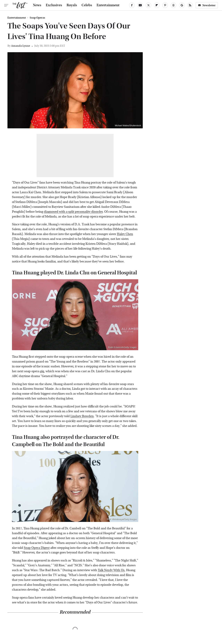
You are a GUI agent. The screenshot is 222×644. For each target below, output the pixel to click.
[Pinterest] (165, 5)
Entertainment (108, 5)
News (37, 5)
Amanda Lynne (21, 46)
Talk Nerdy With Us (111, 570)
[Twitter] (148, 5)
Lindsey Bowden (82, 416)
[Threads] (173, 5)
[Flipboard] (157, 5)
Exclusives (54, 5)
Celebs (87, 5)
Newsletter (207, 5)
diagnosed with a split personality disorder (73, 212)
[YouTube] (140, 5)
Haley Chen (125, 234)
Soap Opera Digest (37, 548)
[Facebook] (132, 5)
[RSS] (190, 5)
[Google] (182, 5)
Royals (72, 5)
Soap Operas (37, 18)
